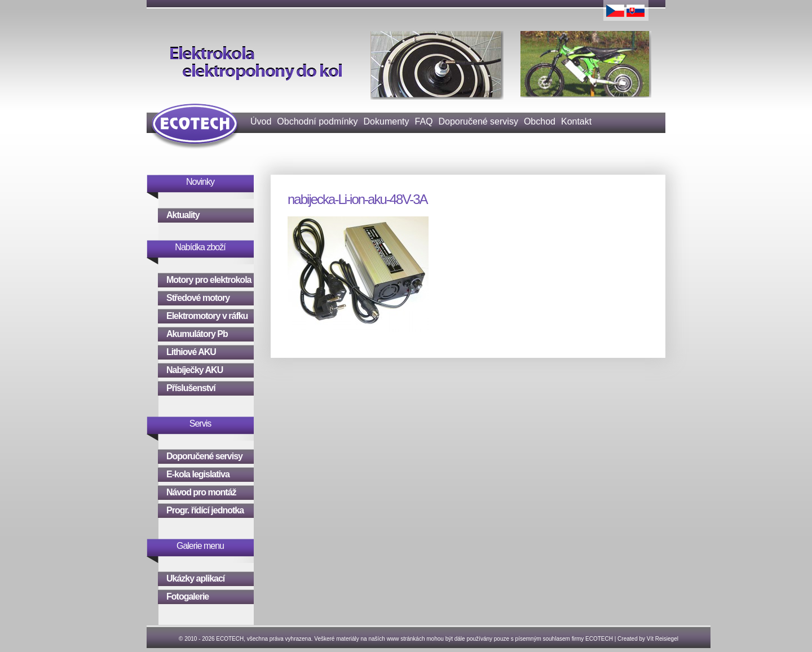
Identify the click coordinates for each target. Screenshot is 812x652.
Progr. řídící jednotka (205, 510)
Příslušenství (191, 388)
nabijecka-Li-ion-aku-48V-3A (358, 199)
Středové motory (198, 298)
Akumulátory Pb (197, 334)
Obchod (540, 121)
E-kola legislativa (198, 474)
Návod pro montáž (201, 492)
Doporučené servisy (478, 121)
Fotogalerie (187, 596)
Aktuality (183, 215)
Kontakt (576, 121)
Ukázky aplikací (195, 578)
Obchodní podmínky (317, 121)
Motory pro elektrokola (209, 280)
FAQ (423, 121)
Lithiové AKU (191, 352)
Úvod (261, 121)
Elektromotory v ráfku (207, 316)
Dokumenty (387, 121)
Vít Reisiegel (663, 639)
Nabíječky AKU (195, 370)
